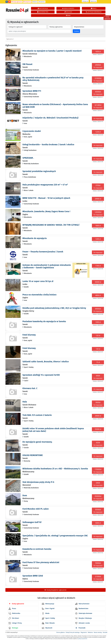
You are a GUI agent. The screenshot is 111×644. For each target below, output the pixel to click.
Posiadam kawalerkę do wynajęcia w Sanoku (44, 321)
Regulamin (84, 632)
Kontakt (105, 632)
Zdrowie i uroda (82, 623)
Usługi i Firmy (15, 623)
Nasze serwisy (98, 632)
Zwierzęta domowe (84, 613)
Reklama (35, 2)
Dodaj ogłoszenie (17, 2)
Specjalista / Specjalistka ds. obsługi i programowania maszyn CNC (55, 536)
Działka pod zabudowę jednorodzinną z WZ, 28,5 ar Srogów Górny (54, 308)
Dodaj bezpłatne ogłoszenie (55, 590)
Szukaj (76, 31)
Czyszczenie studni (32, 131)
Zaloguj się (85, 1)
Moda (46, 613)
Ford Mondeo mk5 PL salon (36, 509)
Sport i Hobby (48, 618)
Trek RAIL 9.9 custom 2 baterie (37, 415)
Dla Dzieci (14, 618)
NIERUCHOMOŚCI (68, 8)
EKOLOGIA (68, 12)
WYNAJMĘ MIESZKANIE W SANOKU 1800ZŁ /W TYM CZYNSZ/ (51, 225)
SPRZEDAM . (28, 158)
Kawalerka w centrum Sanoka (37, 549)
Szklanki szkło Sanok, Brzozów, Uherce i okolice (46, 362)
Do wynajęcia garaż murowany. (37, 442)
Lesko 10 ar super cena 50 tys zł (38, 281)
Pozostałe (81, 628)
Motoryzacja (48, 604)
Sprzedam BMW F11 (32, 91)
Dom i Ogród (48, 609)
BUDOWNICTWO (43, 12)
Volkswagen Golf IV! (32, 522)
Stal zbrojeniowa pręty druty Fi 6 (38, 482)
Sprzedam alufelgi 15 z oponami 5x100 (41, 375)
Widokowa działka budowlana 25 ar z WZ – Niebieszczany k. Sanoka (55, 469)
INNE (68, 15)
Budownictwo (82, 609)
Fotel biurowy (29, 335)
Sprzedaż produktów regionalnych (39, 171)
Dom (25, 495)
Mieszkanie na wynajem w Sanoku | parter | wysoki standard (52, 51)
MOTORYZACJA (43, 8)
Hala (25, 402)
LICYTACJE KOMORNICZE (94, 12)
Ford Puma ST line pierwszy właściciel (41, 562)
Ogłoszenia (10, 39)
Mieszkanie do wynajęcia (35, 238)
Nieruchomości (82, 604)
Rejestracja (93, 1)
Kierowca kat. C (30, 388)
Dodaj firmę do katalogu (73, 632)
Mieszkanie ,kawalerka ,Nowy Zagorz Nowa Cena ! (46, 211)
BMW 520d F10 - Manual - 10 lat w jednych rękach (46, 198)
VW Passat (27, 64)
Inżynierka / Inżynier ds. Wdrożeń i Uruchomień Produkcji (50, 118)
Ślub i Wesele (48, 623)
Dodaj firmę (27, 2)
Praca (12, 609)
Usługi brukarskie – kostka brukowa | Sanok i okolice (48, 144)
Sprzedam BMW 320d (33, 576)
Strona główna (61, 632)
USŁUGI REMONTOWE (33, 455)
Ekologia (13, 628)
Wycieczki (47, 628)
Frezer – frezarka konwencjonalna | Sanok (43, 252)
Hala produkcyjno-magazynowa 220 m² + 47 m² (45, 185)
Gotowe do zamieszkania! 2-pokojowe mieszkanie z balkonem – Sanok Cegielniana (47, 266)
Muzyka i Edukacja (83, 618)
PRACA (94, 8)
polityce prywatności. (83, 639)
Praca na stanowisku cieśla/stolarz (39, 295)
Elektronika (14, 613)
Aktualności (42, 2)
